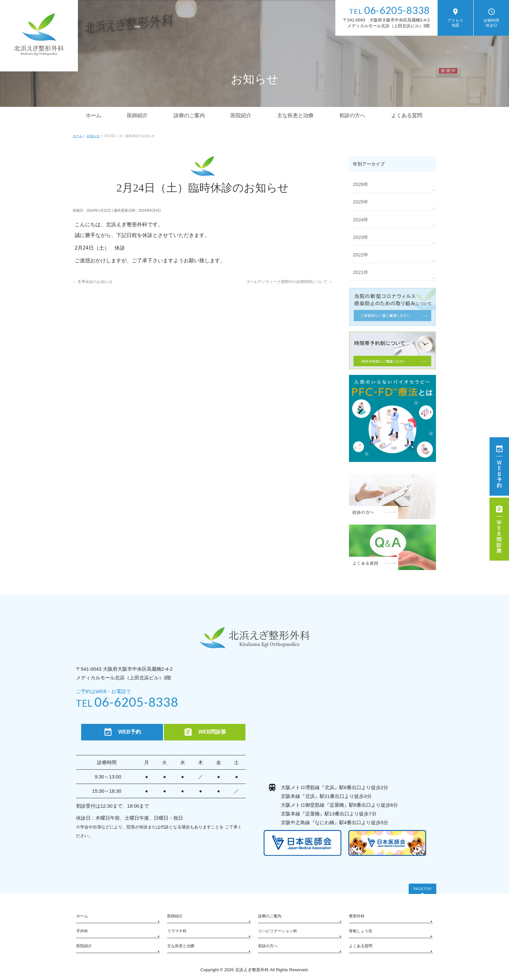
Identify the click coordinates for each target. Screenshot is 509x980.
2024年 (361, 220)
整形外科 (357, 916)
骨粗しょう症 (361, 931)
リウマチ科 (177, 931)
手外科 (82, 931)
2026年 (361, 184)
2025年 (361, 202)
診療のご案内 (270, 916)
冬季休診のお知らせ (93, 282)
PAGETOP (422, 889)
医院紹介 (84, 946)
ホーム (82, 916)
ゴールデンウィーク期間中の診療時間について (289, 282)
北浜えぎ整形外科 (252, 970)
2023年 (361, 237)
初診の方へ (268, 946)
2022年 (361, 255)
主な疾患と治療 (181, 946)
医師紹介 (175, 916)
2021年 (361, 272)
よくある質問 (361, 946)
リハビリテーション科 (278, 931)
